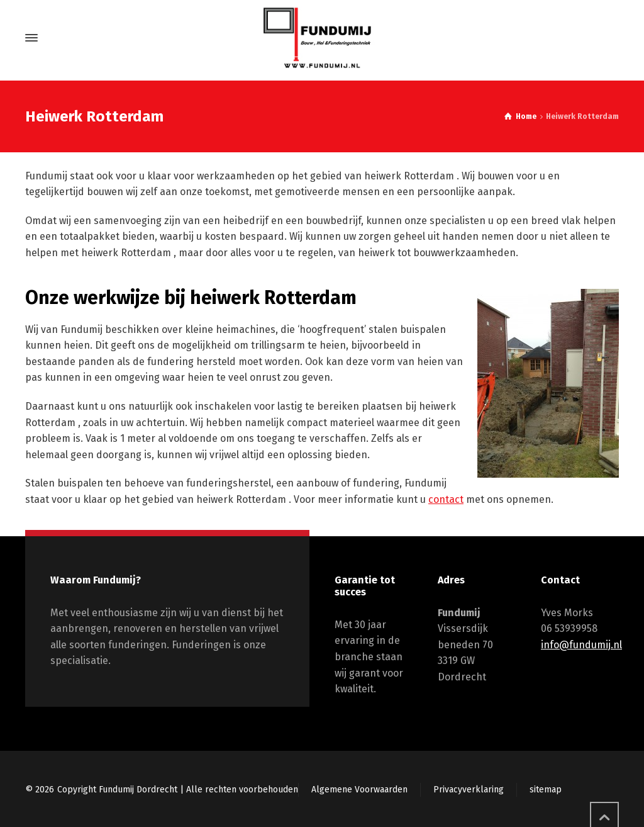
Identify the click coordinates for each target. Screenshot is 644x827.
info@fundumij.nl (581, 645)
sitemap (546, 790)
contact (446, 499)
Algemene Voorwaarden (359, 790)
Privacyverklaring (469, 790)
